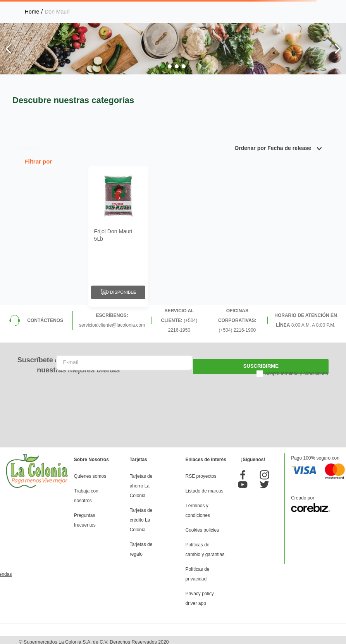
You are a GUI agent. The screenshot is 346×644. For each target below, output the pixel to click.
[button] (163, 66)
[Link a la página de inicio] (32, 12)
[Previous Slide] (9, 49)
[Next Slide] (337, 49)
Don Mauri (57, 12)
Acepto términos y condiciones (297, 370)
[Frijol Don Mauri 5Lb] (118, 234)
